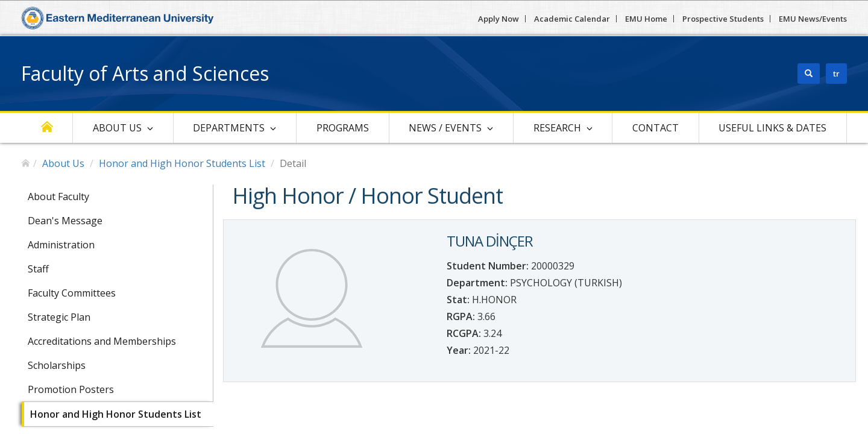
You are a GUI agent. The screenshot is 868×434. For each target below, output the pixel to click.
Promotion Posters (71, 389)
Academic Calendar (572, 19)
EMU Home (646, 19)
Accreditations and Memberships (102, 341)
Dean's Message (65, 221)
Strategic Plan (59, 317)
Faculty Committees (72, 293)
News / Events (445, 128)
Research (557, 128)
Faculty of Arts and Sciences (145, 73)
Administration (61, 245)
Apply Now (498, 19)
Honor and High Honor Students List (182, 163)
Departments (229, 128)
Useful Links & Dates (772, 128)
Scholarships (57, 365)
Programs (343, 128)
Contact (656, 128)
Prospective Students (723, 19)
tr (836, 74)
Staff (38, 269)
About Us (117, 128)
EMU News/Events (813, 19)
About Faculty (58, 197)
